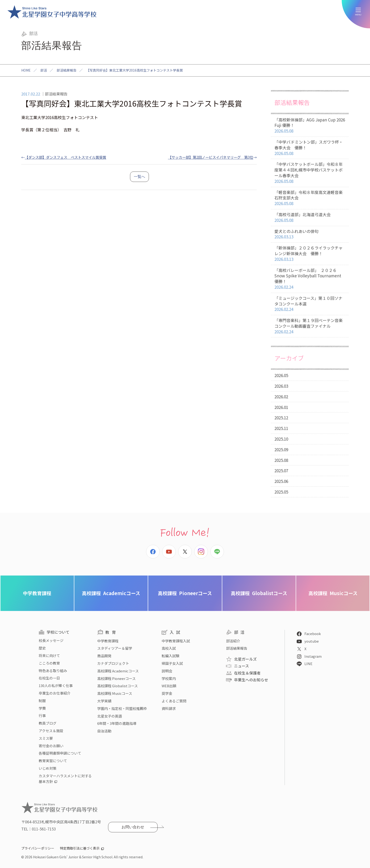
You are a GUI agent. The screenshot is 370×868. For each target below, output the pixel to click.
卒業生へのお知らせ (251, 680)
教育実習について (53, 761)
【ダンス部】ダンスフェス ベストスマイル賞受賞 (65, 157)
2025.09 (281, 449)
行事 (42, 715)
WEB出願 (169, 686)
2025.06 (281, 481)
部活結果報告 (67, 70)
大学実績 (104, 701)
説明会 (167, 671)
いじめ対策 (48, 768)
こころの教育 (49, 663)
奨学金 (167, 693)
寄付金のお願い (51, 746)
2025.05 (281, 492)
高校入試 (169, 648)
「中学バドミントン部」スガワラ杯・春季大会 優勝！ (310, 148)
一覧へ (139, 177)
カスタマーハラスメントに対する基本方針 (65, 779)
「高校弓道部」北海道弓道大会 (310, 217)
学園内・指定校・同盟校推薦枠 (122, 708)
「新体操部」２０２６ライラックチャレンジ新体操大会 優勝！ (310, 254)
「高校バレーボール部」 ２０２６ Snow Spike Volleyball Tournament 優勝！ (310, 279)
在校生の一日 (49, 678)
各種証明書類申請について (60, 753)
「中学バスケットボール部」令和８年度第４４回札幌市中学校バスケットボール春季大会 (310, 173)
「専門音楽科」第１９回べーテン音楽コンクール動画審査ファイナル (310, 326)
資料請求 (169, 708)
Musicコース (333, 593)
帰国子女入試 (172, 663)
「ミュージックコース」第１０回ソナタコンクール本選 (310, 304)
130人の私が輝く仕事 (56, 685)
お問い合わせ (133, 827)
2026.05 (281, 375)
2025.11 (281, 428)
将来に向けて (49, 655)
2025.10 (281, 439)
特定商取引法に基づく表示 (80, 848)
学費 (42, 708)
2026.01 (281, 407)
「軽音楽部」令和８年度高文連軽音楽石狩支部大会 (310, 198)
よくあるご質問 (174, 701)
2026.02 (281, 397)
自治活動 (104, 731)
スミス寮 (46, 738)
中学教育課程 (37, 593)
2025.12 (281, 418)
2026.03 (281, 386)
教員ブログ (48, 723)
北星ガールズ (245, 659)
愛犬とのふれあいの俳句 (310, 234)
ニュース (242, 666)
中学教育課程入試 (176, 641)
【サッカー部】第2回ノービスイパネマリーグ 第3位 (211, 157)
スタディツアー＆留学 (115, 648)
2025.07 (281, 471)
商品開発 (104, 656)
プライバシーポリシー (38, 848)
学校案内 (169, 678)
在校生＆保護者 (247, 673)
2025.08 (281, 460)
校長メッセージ (51, 640)
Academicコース (111, 593)
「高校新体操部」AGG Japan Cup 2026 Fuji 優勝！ (310, 125)
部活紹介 (233, 641)
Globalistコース (259, 593)
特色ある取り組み (53, 671)
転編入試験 (170, 656)
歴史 (42, 648)
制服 (42, 701)
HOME (26, 70)
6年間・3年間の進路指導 (117, 723)
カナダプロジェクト (113, 663)
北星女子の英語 (110, 716)
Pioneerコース (185, 593)
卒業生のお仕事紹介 (55, 693)
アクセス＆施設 (51, 731)
